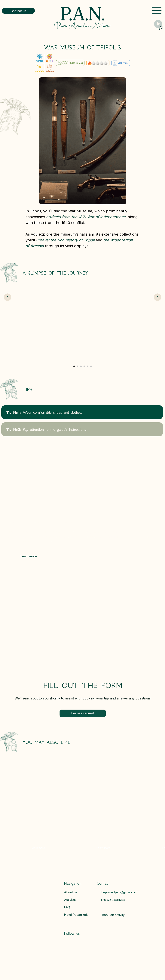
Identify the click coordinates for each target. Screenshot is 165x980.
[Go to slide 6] (91, 366)
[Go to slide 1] (74, 366)
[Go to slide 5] (88, 366)
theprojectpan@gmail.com (119, 892)
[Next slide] (157, 325)
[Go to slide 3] (81, 366)
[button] (18, 11)
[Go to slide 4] (84, 366)
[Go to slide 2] (78, 366)
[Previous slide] (8, 325)
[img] (83, 18)
